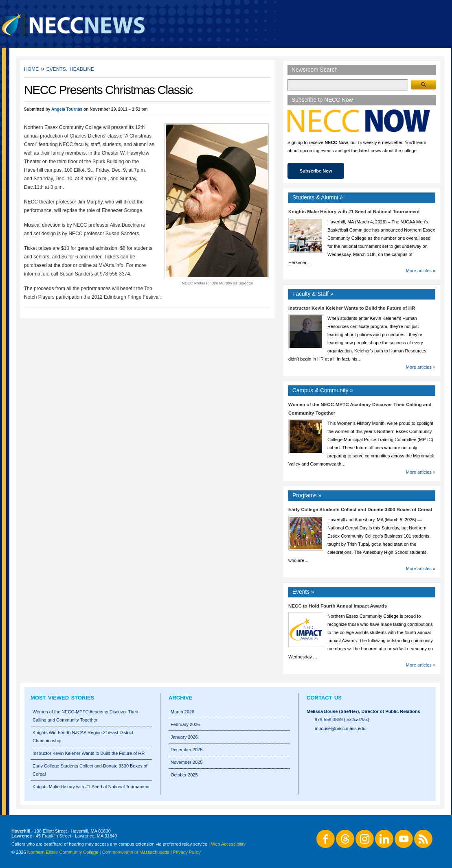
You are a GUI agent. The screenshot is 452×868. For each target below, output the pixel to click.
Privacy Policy (187, 852)
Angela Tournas (67, 109)
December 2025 (187, 750)
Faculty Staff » (313, 294)
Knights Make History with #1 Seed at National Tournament (354, 212)
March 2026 (182, 712)
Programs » (307, 495)
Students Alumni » (318, 198)
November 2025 (187, 762)
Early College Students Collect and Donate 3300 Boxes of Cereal (360, 509)
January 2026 (184, 737)
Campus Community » (323, 390)
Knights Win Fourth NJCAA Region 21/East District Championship (83, 737)
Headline (82, 69)
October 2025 (184, 775)
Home (31, 69)
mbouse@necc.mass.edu (340, 728)
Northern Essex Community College (63, 852)
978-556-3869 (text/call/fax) (342, 719)
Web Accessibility (228, 844)
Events (56, 69)
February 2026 (185, 724)
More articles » (421, 271)
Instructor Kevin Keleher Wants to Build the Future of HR (352, 308)
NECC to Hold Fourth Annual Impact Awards (338, 606)
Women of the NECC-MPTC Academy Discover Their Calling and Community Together (85, 716)
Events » (303, 592)
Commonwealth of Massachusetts (136, 852)
